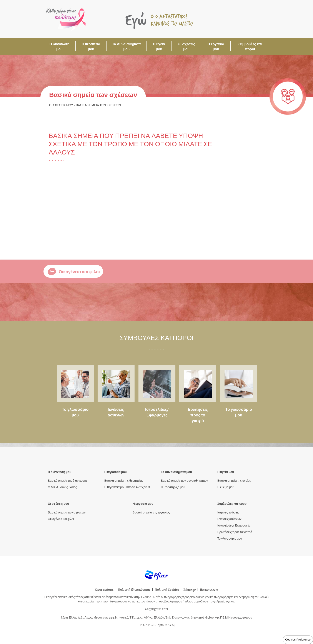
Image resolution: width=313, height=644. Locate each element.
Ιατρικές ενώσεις (228, 512)
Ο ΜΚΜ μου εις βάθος (62, 487)
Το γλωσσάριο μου (75, 412)
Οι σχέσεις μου (186, 46)
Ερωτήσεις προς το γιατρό (198, 415)
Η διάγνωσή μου (60, 46)
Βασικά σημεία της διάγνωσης (68, 480)
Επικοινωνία (209, 589)
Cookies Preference (298, 640)
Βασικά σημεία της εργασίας (151, 512)
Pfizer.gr (190, 589)
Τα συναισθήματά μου (126, 46)
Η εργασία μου (216, 46)
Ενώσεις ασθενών (116, 412)
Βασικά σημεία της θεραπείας (124, 480)
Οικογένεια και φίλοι (61, 519)
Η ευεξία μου (226, 487)
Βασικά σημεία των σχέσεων (67, 512)
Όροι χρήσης (104, 589)
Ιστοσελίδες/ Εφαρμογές (157, 412)
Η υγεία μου (159, 46)
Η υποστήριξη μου (173, 487)
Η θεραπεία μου (91, 46)
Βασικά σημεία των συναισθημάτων (184, 480)
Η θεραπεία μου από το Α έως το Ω (127, 487)
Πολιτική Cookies (167, 589)
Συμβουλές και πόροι (250, 46)
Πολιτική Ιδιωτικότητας (134, 589)
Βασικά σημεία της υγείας (234, 480)
